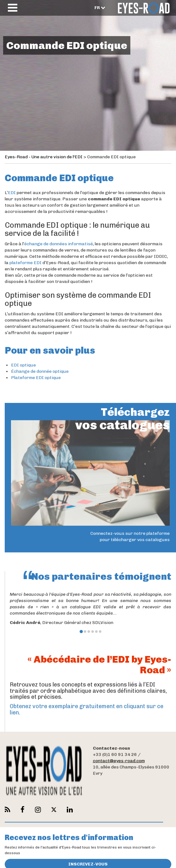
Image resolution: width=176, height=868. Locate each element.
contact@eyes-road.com (119, 761)
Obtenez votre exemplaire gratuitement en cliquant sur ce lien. (87, 709)
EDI (12, 193)
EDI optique (23, 365)
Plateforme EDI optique (36, 378)
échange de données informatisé (59, 244)
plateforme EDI (26, 263)
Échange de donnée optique (40, 371)
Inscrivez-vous (88, 862)
